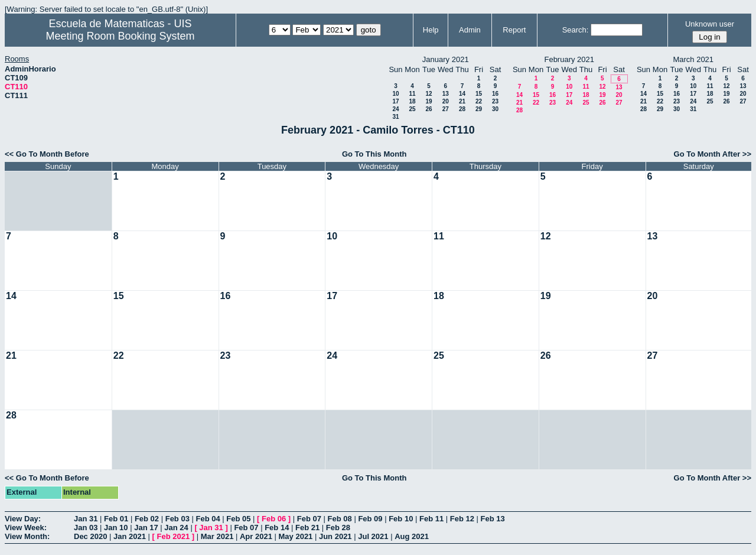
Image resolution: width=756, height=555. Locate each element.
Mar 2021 (217, 536)
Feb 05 (238, 519)
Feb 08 (340, 519)
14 (462, 94)
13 (446, 94)
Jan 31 (86, 519)
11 (412, 94)
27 (446, 109)
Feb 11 (431, 519)
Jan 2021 (130, 536)
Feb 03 (177, 519)
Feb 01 (116, 519)
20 (446, 101)
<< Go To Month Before (47, 154)
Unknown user (710, 24)
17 (395, 101)
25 (412, 109)
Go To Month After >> (713, 154)
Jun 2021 (335, 536)
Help (431, 30)
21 (462, 101)
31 (395, 117)
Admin (470, 30)
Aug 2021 (412, 536)
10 (395, 94)
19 (428, 101)
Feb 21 (307, 528)
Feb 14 (277, 528)
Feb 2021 (174, 536)
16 (495, 94)
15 (479, 94)
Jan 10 (116, 528)
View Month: (27, 536)
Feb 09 (370, 519)
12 (428, 94)
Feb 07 (309, 519)
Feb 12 (462, 519)
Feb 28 (338, 528)
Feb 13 (493, 519)
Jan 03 (86, 528)
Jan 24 (176, 528)
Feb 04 (208, 519)
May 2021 (296, 536)
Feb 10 (401, 519)
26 (428, 109)
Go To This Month (374, 154)
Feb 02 (147, 519)
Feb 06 (274, 519)
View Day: (23, 519)
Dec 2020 (90, 536)
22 (479, 101)
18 (412, 101)
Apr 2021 (256, 536)
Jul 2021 (373, 536)
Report (514, 30)
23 (495, 101)
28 (462, 109)
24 (395, 109)
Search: (576, 30)
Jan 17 (146, 528)
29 (479, 109)
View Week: (26, 528)
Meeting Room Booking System (120, 36)
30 (495, 109)
